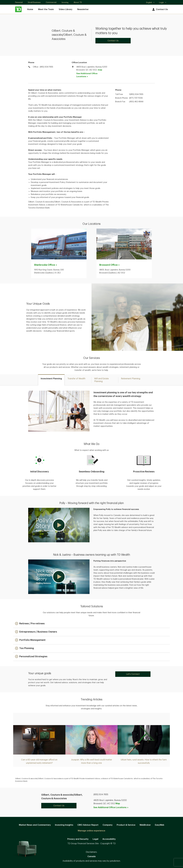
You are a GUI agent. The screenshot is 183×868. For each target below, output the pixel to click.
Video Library (66, 9)
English (150, 3)
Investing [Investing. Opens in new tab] (65, 2)
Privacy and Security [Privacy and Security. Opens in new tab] (78, 839)
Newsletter (83, 9)
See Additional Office (87, 75)
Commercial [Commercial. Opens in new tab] (51, 2)
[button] (59, 525)
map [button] (100, 70)
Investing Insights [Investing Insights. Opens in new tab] (64, 825)
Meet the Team (46, 9)
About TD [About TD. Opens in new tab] (78, 2)
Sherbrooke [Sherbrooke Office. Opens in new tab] (46, 265)
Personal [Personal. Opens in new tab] (19, 2)
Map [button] (118, 804)
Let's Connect (133, 674)
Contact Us (160, 9)
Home (30, 9)
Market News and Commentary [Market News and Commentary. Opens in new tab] (35, 825)
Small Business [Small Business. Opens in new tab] (34, 2)
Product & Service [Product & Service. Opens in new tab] (126, 825)
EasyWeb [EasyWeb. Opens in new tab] (160, 825)
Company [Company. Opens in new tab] (108, 825)
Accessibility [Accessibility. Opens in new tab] (109, 839)
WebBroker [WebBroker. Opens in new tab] (145, 825)
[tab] (51, 380)
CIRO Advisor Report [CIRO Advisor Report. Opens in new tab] (88, 825)
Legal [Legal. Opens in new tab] (95, 839)
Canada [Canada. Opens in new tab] (91, 856)
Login (163, 2)
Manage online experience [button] (91, 831)
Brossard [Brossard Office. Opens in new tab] (110, 265)
